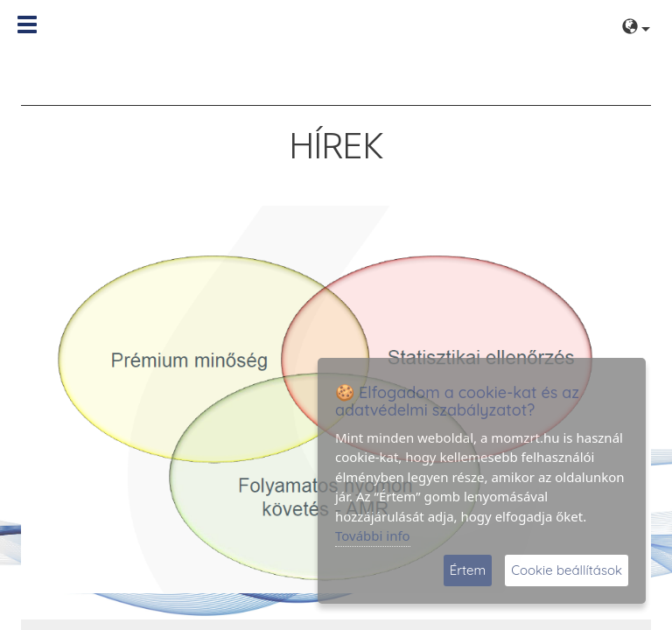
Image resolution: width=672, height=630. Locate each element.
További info (373, 535)
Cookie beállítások (567, 570)
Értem (468, 570)
